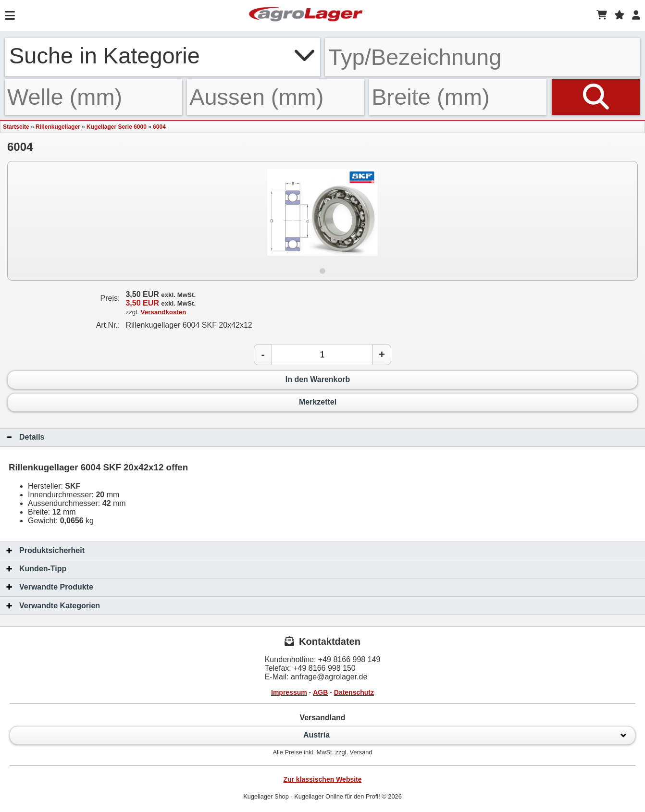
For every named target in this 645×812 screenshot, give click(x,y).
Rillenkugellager (58, 127)
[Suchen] (596, 97)
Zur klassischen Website (322, 779)
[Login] (636, 15)
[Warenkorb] (602, 15)
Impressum (289, 692)
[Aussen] (276, 97)
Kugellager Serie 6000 (117, 127)
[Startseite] (306, 15)
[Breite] (458, 97)
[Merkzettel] (620, 15)
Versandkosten (164, 312)
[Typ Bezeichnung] (483, 57)
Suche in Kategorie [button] (162, 55)
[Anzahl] (322, 355)
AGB (320, 692)
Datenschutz (354, 692)
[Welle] (93, 97)
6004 (159, 127)
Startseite (16, 127)
